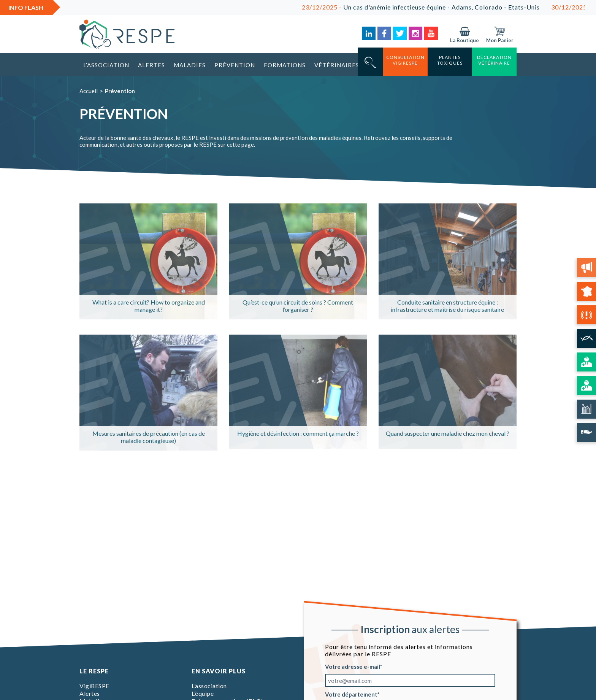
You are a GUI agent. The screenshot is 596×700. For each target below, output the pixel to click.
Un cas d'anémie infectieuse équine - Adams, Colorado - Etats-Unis (426, 7)
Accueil (89, 91)
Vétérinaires (337, 65)
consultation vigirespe (405, 60)
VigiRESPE (94, 686)
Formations (285, 65)
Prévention (235, 65)
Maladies (190, 65)
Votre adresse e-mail (353, 667)
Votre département (351, 694)
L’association (106, 65)
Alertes (151, 65)
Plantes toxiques (450, 60)
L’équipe (203, 693)
